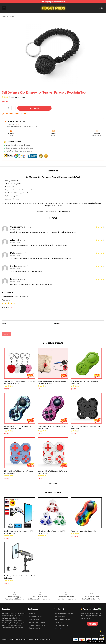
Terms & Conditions (35, 616)
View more (53, 484)
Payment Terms (60, 616)
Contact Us (59, 622)
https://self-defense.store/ (53, 206)
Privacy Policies (34, 619)
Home (4, 17)
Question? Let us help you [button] (96, 641)
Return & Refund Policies (63, 619)
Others (11, 17)
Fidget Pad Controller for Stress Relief (84, 531)
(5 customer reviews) (18, 97)
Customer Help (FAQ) (62, 625)
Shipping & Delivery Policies (64, 613)
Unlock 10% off (102, 635)
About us (32, 613)
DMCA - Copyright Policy (37, 622)
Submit (6, 334)
